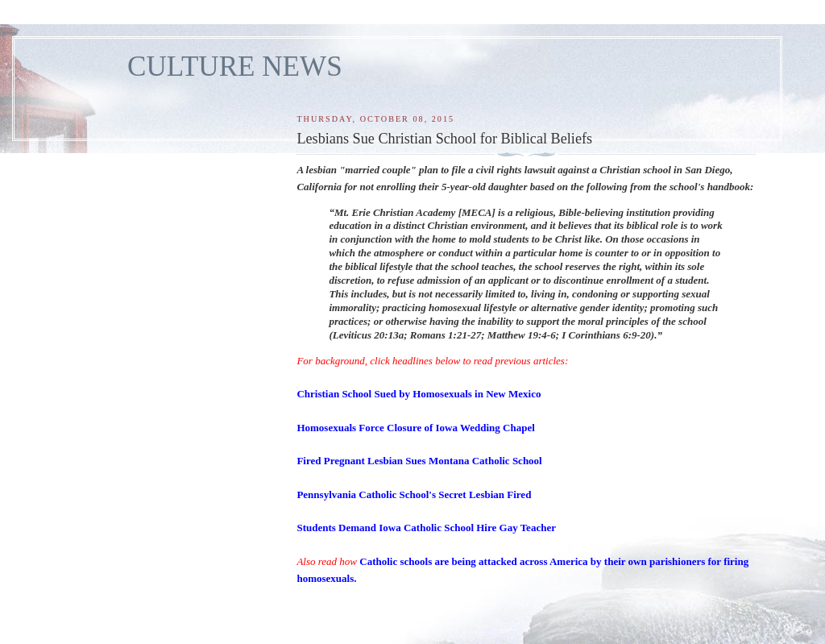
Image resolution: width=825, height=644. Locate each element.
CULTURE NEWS (235, 66)
